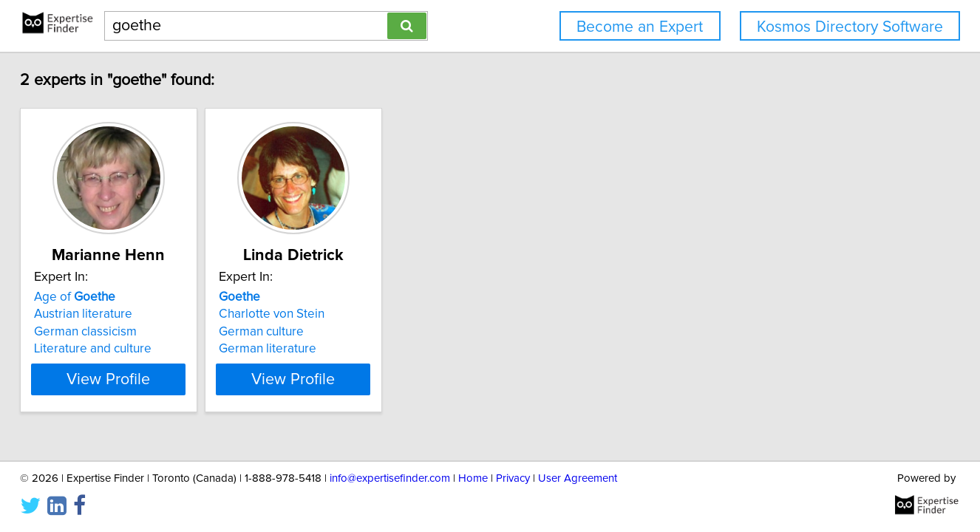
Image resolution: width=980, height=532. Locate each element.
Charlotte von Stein (335, 314)
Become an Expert (640, 27)
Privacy (513, 478)
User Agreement (578, 478)
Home (473, 478)
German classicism (112, 332)
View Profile (154, 379)
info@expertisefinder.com (390, 478)
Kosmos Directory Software (850, 27)
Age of (101, 297)
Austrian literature (110, 314)
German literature (331, 349)
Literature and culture (119, 349)
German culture (325, 332)
